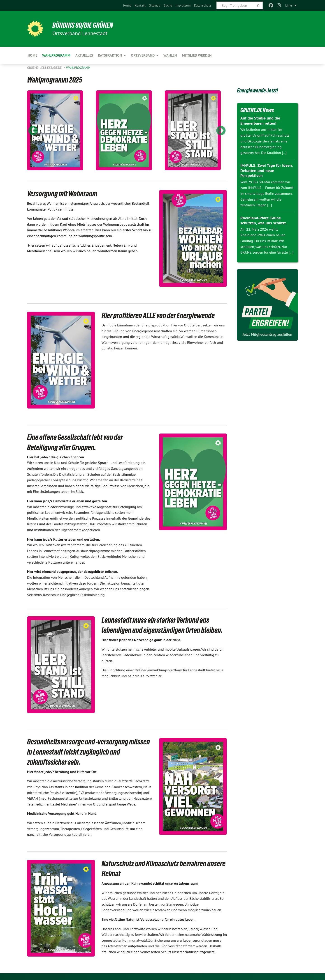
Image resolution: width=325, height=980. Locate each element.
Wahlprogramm (78, 68)
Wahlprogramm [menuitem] (56, 55)
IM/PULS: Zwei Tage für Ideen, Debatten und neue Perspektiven (266, 170)
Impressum (183, 5)
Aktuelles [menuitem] (84, 55)
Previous (33, 131)
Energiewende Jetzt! (258, 90)
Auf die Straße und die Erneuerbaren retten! (260, 121)
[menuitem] (127, 5)
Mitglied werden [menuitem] (197, 55)
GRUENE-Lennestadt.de (45, 68)
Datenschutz (203, 5)
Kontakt (140, 5)
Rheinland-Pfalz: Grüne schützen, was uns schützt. (263, 220)
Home (127, 5)
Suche (168, 5)
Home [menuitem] (32, 55)
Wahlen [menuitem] (170, 55)
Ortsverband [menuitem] (143, 55)
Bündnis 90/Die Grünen (83, 25)
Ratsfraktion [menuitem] (110, 55)
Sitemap (155, 5)
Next (221, 131)
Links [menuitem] (289, 5)
